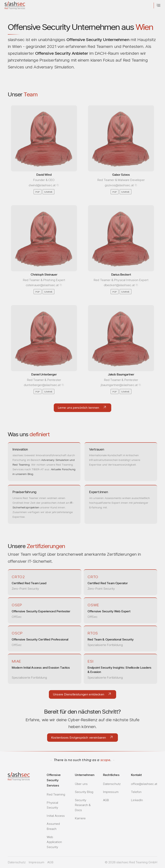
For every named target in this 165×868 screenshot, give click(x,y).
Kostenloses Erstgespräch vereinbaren (79, 738)
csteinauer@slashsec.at (42, 285)
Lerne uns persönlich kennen (79, 408)
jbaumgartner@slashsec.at (119, 385)
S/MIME (48, 192)
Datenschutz (112, 784)
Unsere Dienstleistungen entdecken (79, 694)
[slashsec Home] (15, 6)
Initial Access (56, 816)
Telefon (136, 792)
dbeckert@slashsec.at (119, 285)
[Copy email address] (58, 185)
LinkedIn (137, 800)
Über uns (81, 784)
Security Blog (84, 792)
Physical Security (52, 805)
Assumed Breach (53, 826)
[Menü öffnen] (158, 5)
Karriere (80, 818)
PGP (38, 192)
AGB (106, 800)
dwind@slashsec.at (42, 185)
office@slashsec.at (144, 784)
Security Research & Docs (83, 805)
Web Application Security (54, 842)
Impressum (111, 792)
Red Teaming (56, 794)
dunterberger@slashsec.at (42, 385)
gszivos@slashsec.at (119, 185)
